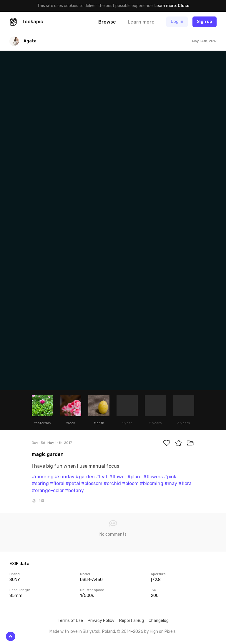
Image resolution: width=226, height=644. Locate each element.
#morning (43, 477)
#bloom (130, 483)
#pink (170, 477)
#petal (73, 483)
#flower (118, 477)
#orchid (112, 483)
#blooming (152, 483)
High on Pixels (163, 631)
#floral (57, 483)
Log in (177, 22)
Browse (107, 22)
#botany (74, 491)
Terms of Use (70, 621)
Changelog (159, 621)
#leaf (102, 477)
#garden (85, 477)
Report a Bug (132, 621)
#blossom (92, 483)
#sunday (65, 477)
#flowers (153, 477)
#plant (135, 477)
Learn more (165, 6)
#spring (40, 483)
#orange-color (48, 491)
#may (171, 483)
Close (183, 6)
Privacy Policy (101, 621)
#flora (185, 483)
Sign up (205, 22)
